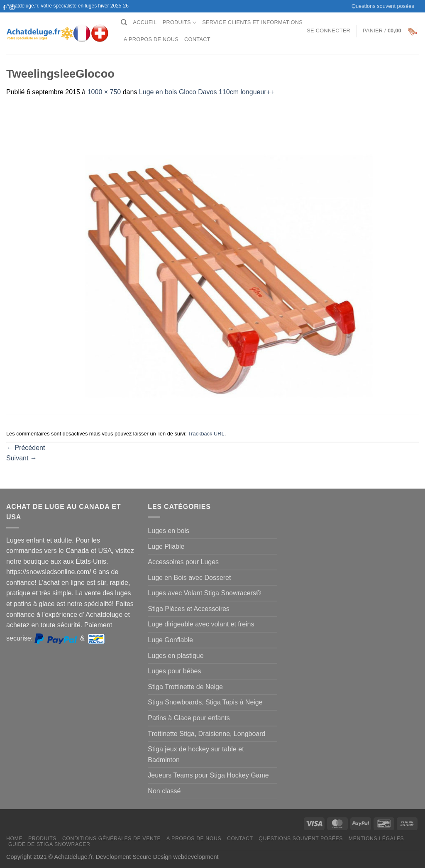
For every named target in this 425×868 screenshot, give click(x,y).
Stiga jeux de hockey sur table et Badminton (196, 754)
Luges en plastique (176, 656)
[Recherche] (124, 22)
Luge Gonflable (170, 640)
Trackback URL (206, 434)
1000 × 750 (104, 92)
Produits (180, 23)
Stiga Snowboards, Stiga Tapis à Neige (205, 702)
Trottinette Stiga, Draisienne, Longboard (206, 734)
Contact (197, 39)
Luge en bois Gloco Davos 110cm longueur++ (207, 92)
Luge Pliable (166, 546)
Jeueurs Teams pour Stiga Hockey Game (208, 775)
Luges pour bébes (174, 671)
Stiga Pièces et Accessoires (189, 609)
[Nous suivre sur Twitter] (4, 16)
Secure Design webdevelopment (175, 857)
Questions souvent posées (383, 6)
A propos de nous (151, 39)
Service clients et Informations (252, 22)
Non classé (164, 791)
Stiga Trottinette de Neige (185, 687)
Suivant (22, 458)
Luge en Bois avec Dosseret (189, 578)
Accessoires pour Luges (183, 562)
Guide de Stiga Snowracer (49, 844)
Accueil (145, 22)
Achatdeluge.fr (73, 857)
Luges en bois (169, 531)
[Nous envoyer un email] (12, 16)
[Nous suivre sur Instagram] (12, 8)
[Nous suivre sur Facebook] (4, 8)
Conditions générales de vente (111, 839)
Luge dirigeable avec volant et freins (201, 624)
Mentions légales (376, 839)
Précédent (26, 448)
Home (14, 839)
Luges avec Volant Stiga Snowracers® (204, 593)
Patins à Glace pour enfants (189, 718)
